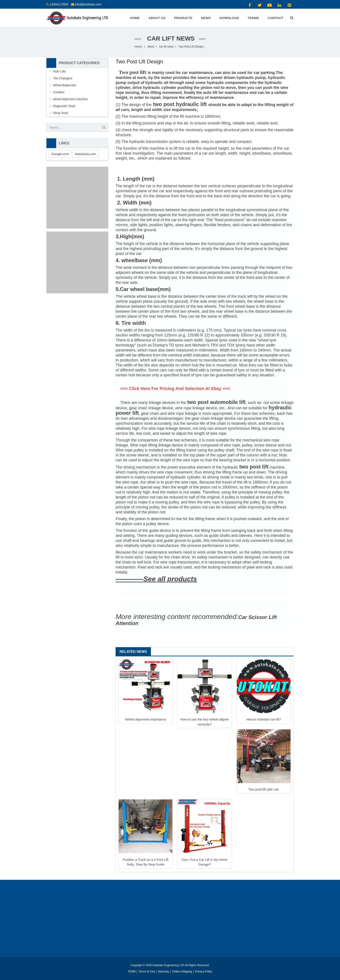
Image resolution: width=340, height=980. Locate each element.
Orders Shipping (182, 972)
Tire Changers (63, 78)
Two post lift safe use (264, 789)
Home (138, 47)
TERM (132, 972)
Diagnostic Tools (64, 106)
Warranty (164, 972)
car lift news (170, 38)
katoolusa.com (86, 154)
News (151, 47)
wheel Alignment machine (70, 99)
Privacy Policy (204, 972)
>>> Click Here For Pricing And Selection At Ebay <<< (175, 389)
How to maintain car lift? (264, 719)
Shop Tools (61, 113)
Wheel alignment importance (145, 719)
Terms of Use (147, 972)
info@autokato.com (88, 4)
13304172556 (59, 4)
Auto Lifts (59, 71)
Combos (59, 92)
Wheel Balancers (65, 85)
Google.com (60, 154)
